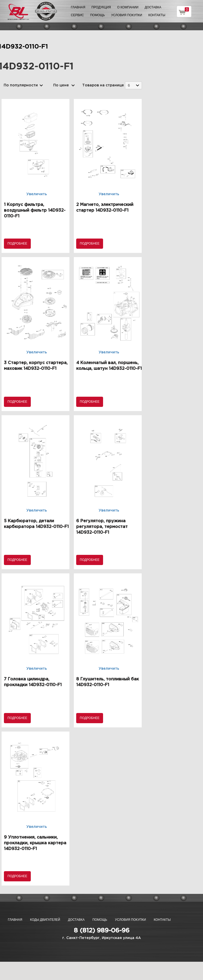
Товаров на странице (103, 85)
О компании (128, 7)
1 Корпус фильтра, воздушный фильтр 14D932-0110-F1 (35, 210)
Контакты (157, 15)
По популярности (21, 85)
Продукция (101, 7)
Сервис (77, 15)
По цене (61, 85)
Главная (78, 7)
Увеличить (37, 194)
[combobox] (133, 85)
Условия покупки (127, 15)
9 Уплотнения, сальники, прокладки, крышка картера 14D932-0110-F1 (35, 843)
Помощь (97, 15)
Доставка (153, 7)
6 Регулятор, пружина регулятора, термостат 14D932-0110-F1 (102, 527)
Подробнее (17, 243)
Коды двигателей (45, 920)
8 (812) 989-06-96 (102, 931)
